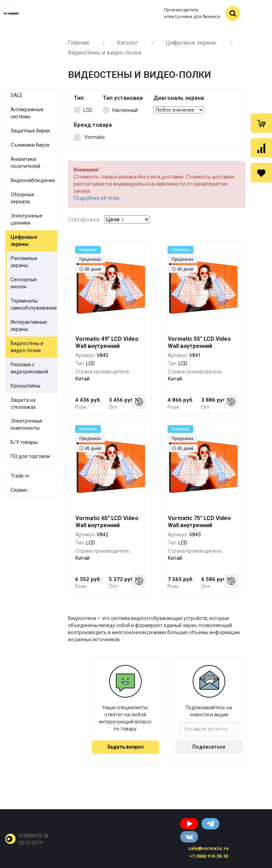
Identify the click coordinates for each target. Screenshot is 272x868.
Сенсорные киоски (24, 283)
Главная (78, 43)
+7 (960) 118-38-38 (209, 856)
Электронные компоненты (27, 424)
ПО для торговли (30, 456)
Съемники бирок (30, 145)
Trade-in (20, 476)
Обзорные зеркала (22, 198)
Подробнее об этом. (97, 198)
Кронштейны (25, 386)
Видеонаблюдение (33, 180)
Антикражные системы (27, 113)
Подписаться (209, 747)
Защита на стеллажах (23, 404)
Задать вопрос (125, 747)
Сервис (19, 490)
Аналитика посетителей (25, 163)
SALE (17, 95)
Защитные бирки (30, 131)
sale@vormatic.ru (209, 848)
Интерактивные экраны (29, 326)
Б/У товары (24, 442)
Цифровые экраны (191, 43)
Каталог (127, 43)
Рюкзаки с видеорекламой (29, 368)
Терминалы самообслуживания (34, 304)
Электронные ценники (27, 219)
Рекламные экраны (24, 262)
